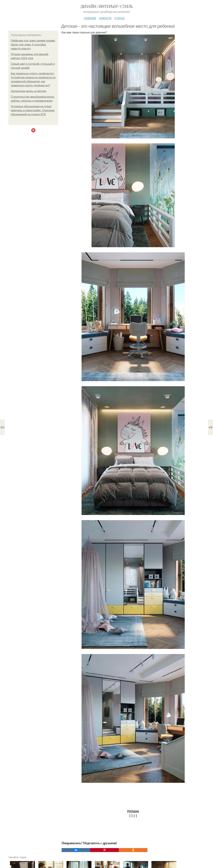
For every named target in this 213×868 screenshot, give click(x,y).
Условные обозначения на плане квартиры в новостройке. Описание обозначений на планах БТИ (33, 110)
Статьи (119, 18)
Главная (90, 18)
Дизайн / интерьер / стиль (106, 6)
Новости (105, 18)
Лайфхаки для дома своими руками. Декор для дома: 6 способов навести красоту (33, 45)
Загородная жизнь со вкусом (28, 91)
